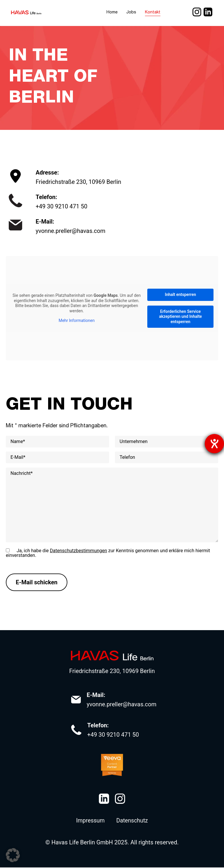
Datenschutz (133, 821)
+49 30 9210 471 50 (61, 206)
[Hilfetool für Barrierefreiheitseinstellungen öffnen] (214, 444)
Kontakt (153, 13)
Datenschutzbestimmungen (78, 551)
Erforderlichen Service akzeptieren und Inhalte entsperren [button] (180, 317)
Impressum (90, 821)
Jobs (131, 13)
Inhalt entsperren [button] (180, 294)
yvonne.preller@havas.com (70, 231)
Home (112, 13)
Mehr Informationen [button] (77, 320)
